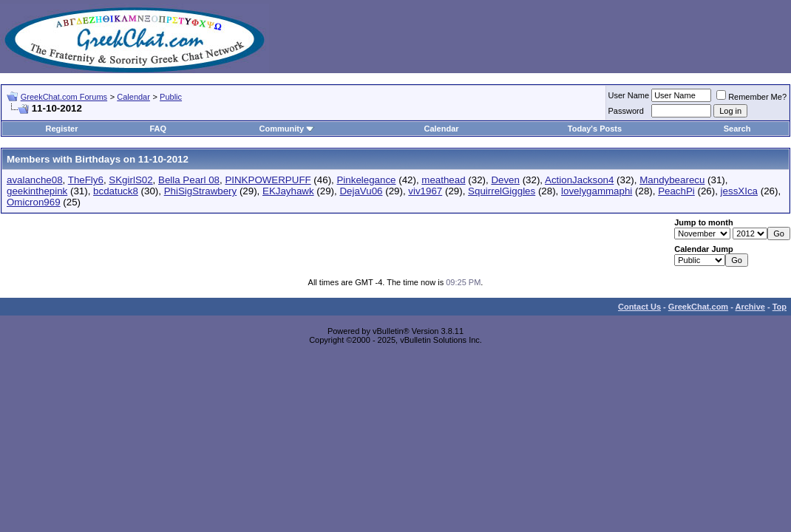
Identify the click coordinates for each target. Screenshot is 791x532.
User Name (629, 95)
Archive (750, 307)
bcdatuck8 (116, 191)
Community (287, 129)
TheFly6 (86, 180)
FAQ (158, 129)
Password (626, 111)
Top (780, 307)
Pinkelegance (366, 180)
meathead (443, 180)
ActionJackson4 (579, 180)
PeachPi (676, 191)
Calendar (133, 97)
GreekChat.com (698, 307)
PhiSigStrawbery (201, 191)
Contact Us (639, 307)
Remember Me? (751, 97)
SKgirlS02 (130, 180)
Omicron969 (34, 202)
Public (171, 97)
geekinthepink (37, 191)
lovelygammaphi (597, 191)
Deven (505, 180)
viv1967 (425, 191)
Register (61, 129)
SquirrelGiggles (502, 191)
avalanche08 (35, 180)
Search (737, 129)
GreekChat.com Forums (64, 97)
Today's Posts (595, 129)
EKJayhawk (288, 191)
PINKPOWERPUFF (268, 180)
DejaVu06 (361, 191)
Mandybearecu (672, 180)
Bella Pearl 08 (189, 180)
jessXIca (739, 191)
